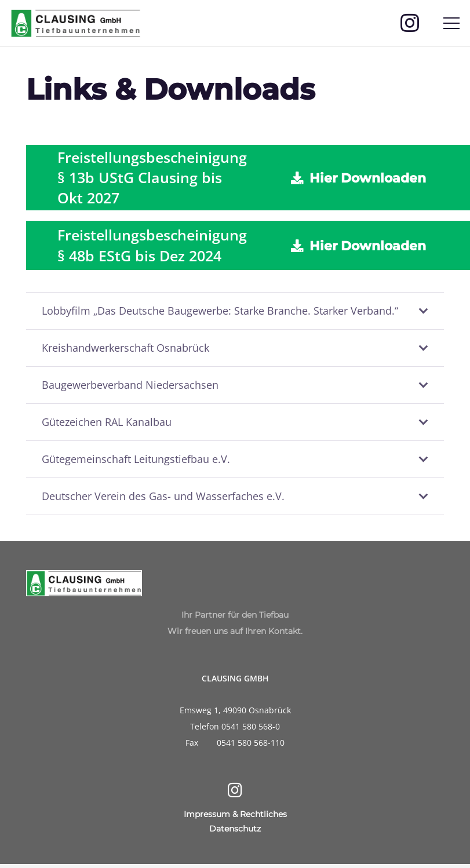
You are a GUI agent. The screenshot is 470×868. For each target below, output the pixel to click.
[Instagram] (410, 23)
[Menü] (452, 23)
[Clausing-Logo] (76, 23)
